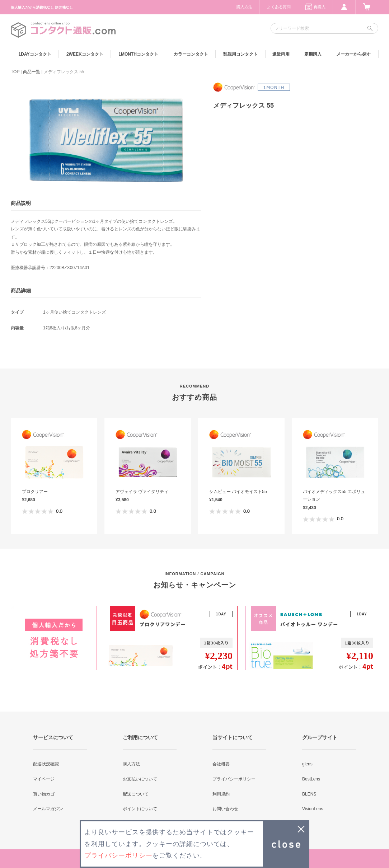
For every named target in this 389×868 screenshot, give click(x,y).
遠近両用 (281, 54)
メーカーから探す (353, 54)
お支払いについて (140, 779)
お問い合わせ (225, 809)
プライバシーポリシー (234, 779)
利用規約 (221, 794)
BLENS (309, 794)
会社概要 (221, 764)
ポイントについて (140, 809)
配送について (136, 794)
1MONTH (138, 54)
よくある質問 (279, 7)
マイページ (44, 779)
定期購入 (313, 54)
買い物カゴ (44, 794)
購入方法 (244, 7)
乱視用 (240, 54)
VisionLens (313, 809)
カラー (191, 54)
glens (307, 764)
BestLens (311, 779)
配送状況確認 (46, 764)
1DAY (35, 54)
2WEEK (85, 54)
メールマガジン (48, 809)
